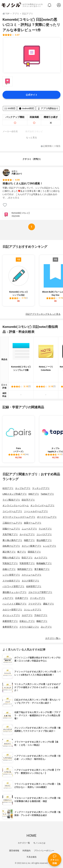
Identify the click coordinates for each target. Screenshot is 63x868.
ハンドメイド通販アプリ (15, 604)
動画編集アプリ (44, 563)
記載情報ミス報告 (51, 146)
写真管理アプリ (27, 563)
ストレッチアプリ (33, 610)
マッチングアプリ (41, 488)
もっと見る (32, 138)
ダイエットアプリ (11, 615)
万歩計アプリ (41, 615)
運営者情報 (14, 851)
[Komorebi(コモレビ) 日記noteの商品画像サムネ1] (8, 81)
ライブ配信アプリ (11, 500)
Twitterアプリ (47, 494)
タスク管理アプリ (30, 581)
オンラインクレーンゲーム (16, 505)
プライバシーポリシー (44, 851)
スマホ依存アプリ (11, 581)
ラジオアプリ (45, 529)
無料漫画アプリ (25, 569)
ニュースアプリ (29, 529)
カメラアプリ (41, 558)
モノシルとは (39, 843)
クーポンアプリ (38, 598)
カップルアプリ (23, 488)
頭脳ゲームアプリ (11, 529)
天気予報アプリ (10, 534)
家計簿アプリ (9, 552)
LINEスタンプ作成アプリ (15, 494)
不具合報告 (32, 857)
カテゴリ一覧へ (53, 638)
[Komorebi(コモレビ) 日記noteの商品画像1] (32, 55)
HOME (32, 836)
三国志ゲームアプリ (12, 523)
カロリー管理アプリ (12, 610)
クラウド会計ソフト (29, 627)
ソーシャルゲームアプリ (36, 511)
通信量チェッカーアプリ (15, 592)
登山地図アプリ (44, 540)
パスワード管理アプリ (13, 586)
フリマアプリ (35, 604)
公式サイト (32, 95)
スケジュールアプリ (32, 575)
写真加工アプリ (10, 563)
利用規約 (27, 851)
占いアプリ (46, 627)
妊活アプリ (8, 488)
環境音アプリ (34, 552)
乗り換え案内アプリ (12, 540)
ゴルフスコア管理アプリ (40, 592)
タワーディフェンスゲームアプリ (19, 517)
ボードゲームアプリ (47, 517)
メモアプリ (8, 598)
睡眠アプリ (42, 621)
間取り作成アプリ (11, 558)
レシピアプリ (50, 546)
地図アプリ (29, 540)
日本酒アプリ (22, 598)
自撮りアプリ (9, 569)
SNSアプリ (34, 494)
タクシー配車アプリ (32, 546)
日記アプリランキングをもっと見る (43, 314)
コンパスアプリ (44, 534)
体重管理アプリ (10, 621)
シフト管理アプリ (11, 575)
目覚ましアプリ (27, 621)
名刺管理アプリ (34, 586)
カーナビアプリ (27, 534)
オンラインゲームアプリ (42, 505)
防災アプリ (27, 558)
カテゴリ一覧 (24, 843)
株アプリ (22, 552)
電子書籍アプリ (42, 569)
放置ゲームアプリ (33, 523)
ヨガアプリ (27, 615)
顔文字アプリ (28, 500)
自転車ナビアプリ (11, 546)
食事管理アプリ (10, 627)
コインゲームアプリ (12, 511)
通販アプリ (48, 604)
